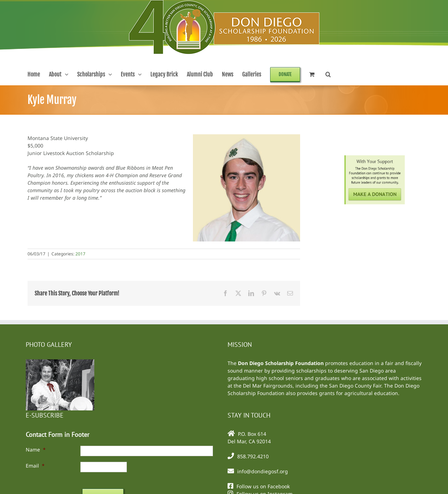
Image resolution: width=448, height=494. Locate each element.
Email (35, 466)
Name (36, 450)
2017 (80, 254)
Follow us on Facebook (263, 486)
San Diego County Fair (355, 386)
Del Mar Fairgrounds (268, 386)
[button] (328, 74)
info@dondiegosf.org (263, 471)
